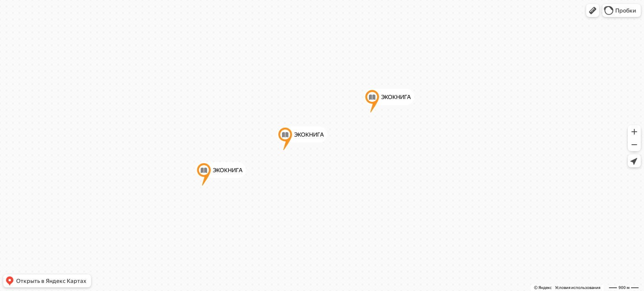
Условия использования (578, 288)
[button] (593, 11)
